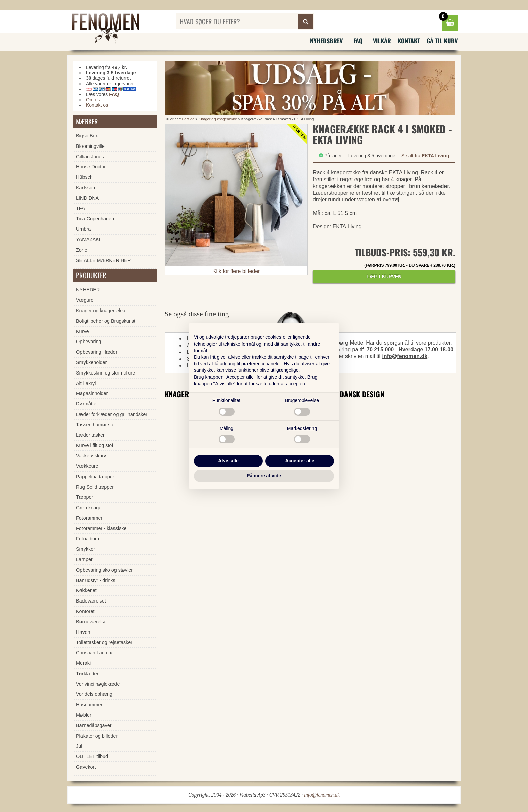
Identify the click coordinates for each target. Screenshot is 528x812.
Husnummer (89, 705)
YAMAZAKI (88, 239)
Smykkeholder (91, 362)
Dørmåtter (87, 404)
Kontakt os (97, 105)
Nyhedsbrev (326, 41)
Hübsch (84, 177)
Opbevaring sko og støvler (104, 570)
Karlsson (86, 188)
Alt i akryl (86, 383)
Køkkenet (86, 590)
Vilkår (382, 41)
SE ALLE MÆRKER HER (103, 260)
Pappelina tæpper (95, 477)
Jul (79, 746)
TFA (80, 208)
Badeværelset (91, 601)
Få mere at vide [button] (264, 476)
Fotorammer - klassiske (101, 528)
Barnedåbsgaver (94, 725)
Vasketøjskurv (91, 456)
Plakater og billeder (97, 736)
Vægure (85, 300)
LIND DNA (87, 198)
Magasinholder (92, 393)
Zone (82, 250)
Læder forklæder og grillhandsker (112, 414)
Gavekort (86, 767)
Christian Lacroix (94, 653)
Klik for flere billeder (236, 271)
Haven (83, 632)
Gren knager (90, 508)
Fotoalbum (88, 539)
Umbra (83, 229)
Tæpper (85, 497)
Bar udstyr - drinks (96, 580)
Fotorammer (89, 518)
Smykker (86, 549)
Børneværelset (92, 622)
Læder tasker (90, 435)
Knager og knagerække (218, 119)
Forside (188, 119)
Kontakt (409, 41)
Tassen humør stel (96, 425)
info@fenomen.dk (405, 356)
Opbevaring (89, 342)
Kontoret (85, 611)
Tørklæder (87, 674)
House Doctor (91, 167)
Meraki (83, 663)
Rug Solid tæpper (95, 487)
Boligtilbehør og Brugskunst (106, 321)
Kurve (82, 331)
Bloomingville (90, 146)
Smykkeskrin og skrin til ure (106, 373)
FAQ (358, 41)
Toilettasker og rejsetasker (104, 642)
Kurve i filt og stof (95, 445)
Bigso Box (87, 136)
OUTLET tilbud (92, 756)
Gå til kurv (442, 41)
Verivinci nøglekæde (98, 684)
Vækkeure (87, 466)
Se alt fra (425, 156)
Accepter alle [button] (300, 461)
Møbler (84, 715)
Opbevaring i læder (97, 352)
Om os (93, 100)
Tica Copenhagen (95, 219)
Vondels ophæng (94, 694)
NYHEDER (88, 290)
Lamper (84, 559)
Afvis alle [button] (228, 461)
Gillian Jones (90, 157)
